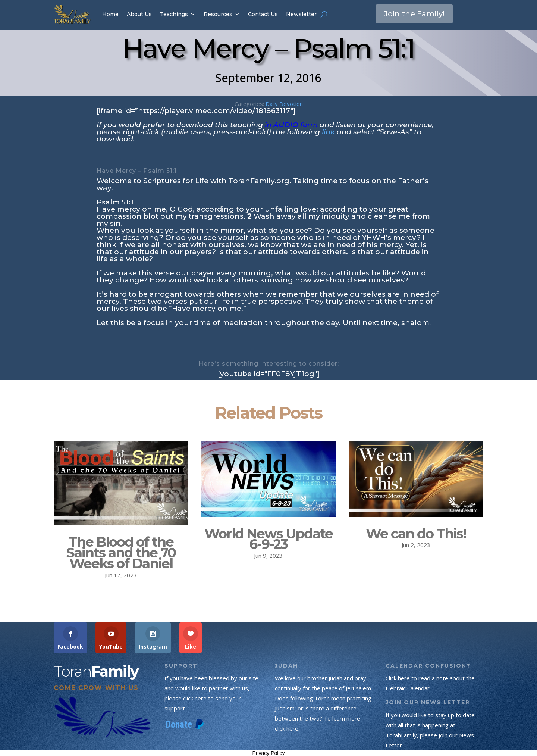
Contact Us (263, 14)
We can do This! (416, 534)
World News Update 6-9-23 (268, 539)
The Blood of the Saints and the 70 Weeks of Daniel (121, 553)
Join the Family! (414, 14)
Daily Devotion (284, 104)
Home (110, 14)
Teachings (174, 14)
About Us (139, 14)
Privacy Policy (268, 753)
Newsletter (301, 14)
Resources (218, 14)
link (328, 132)
